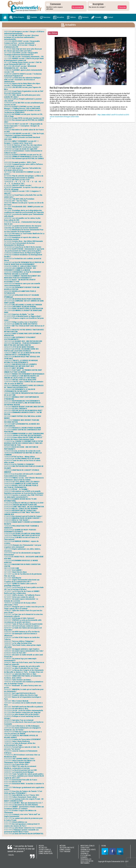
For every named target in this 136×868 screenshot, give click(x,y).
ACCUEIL (41, 846)
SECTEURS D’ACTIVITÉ (67, 848)
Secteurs (83, 17)
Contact (108, 17)
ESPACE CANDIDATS (45, 852)
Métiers (71, 17)
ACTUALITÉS (43, 848)
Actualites (59, 17)
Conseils (96, 17)
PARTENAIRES (85, 863)
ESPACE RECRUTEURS (46, 853)
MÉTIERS (63, 846)
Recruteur (45, 17)
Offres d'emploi (17, 17)
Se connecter (77, 7)
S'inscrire (122, 7)
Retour (53, 33)
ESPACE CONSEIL (65, 850)
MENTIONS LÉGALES (87, 846)
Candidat (32, 17)
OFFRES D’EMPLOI (45, 850)
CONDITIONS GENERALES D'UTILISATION (86, 853)
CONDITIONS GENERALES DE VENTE (88, 849)
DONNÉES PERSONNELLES (86, 858)
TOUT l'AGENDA (65, 852)
